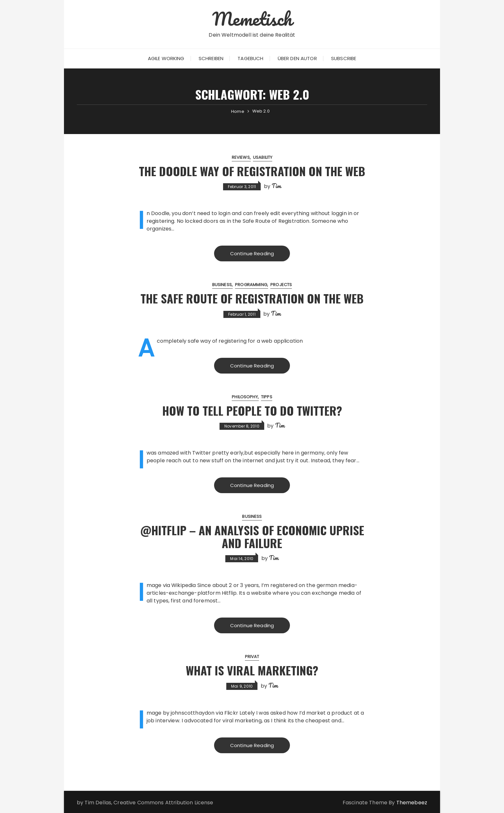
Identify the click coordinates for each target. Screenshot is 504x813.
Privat (252, 657)
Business (222, 285)
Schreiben (211, 58)
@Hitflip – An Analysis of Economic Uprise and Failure (252, 536)
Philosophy (245, 397)
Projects (281, 285)
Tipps (267, 397)
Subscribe (344, 58)
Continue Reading (252, 253)
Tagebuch (250, 58)
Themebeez (412, 803)
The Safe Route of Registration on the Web (252, 298)
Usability (263, 157)
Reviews (241, 157)
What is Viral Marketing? (252, 670)
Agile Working (166, 58)
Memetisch (252, 19)
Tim (276, 186)
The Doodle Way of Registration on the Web (252, 171)
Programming (251, 285)
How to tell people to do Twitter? (252, 410)
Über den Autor (297, 58)
